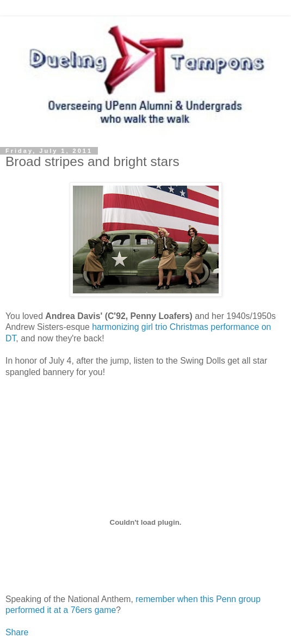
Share (17, 632)
